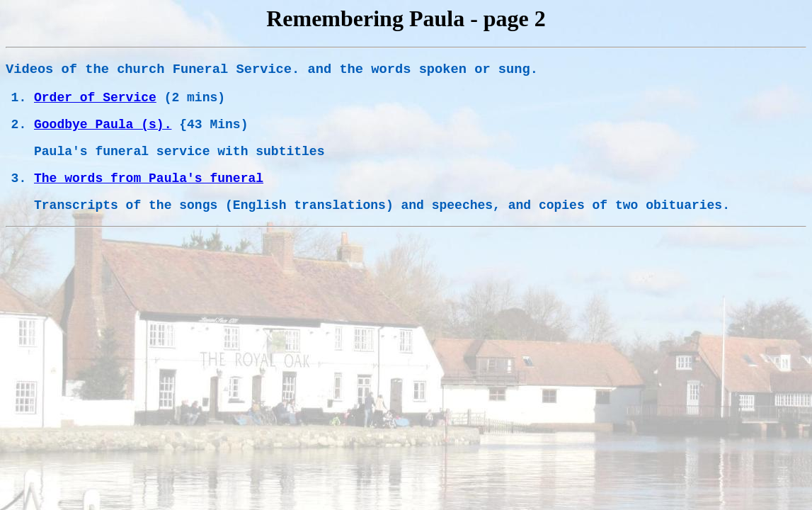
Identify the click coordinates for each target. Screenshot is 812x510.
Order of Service (95, 98)
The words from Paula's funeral (149, 178)
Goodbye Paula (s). (103, 125)
